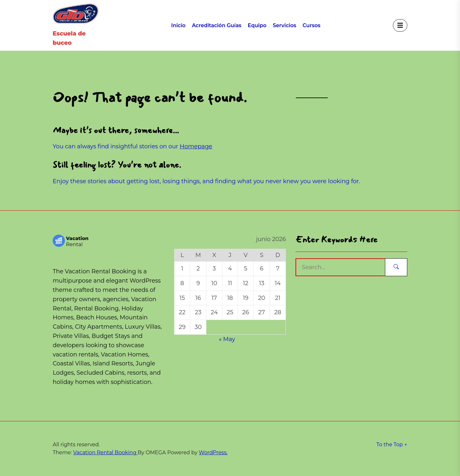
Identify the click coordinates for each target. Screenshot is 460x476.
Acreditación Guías (217, 25)
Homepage (196, 146)
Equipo (257, 25)
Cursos (311, 25)
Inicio (178, 25)
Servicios (284, 25)
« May (227, 339)
